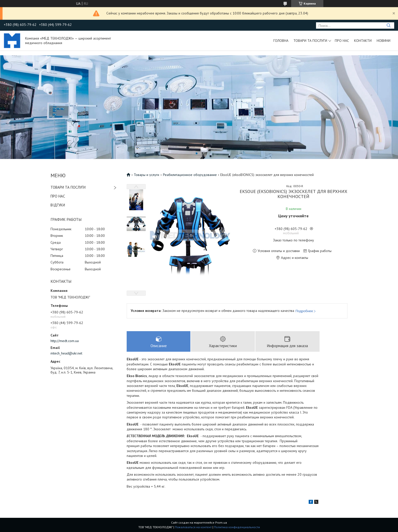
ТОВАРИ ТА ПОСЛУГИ (68, 187)
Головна (281, 41)
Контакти (363, 41)
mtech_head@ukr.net (66, 353)
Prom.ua (221, 522)
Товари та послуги (310, 41)
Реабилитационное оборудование (190, 175)
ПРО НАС (58, 196)
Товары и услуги (146, 175)
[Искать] (388, 25)
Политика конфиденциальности (237, 527)
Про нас (342, 41)
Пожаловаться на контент (193, 527)
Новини (384, 41)
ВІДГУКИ (58, 205)
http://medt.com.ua (65, 341)
